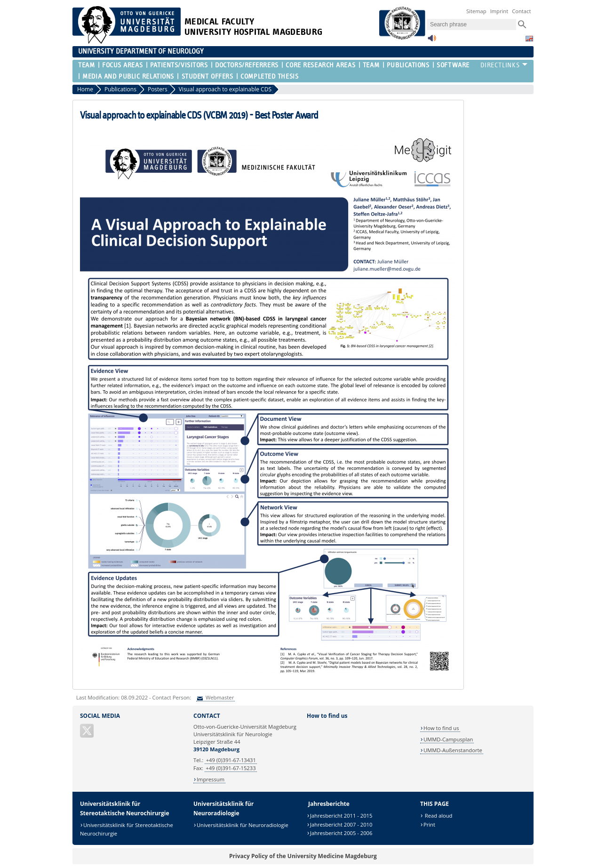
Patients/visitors (179, 65)
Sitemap (476, 11)
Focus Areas (122, 65)
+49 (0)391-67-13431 (231, 760)
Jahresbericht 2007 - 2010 (341, 824)
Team (86, 65)
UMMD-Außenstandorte (453, 750)
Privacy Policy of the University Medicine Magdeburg (303, 856)
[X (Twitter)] (88, 735)
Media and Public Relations (128, 76)
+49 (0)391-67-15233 (231, 768)
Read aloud (438, 816)
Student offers (207, 76)
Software (453, 65)
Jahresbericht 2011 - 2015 (341, 816)
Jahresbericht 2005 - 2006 (341, 833)
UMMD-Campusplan (448, 739)
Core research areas (320, 65)
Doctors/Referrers (247, 65)
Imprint (499, 11)
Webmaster (219, 697)
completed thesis (269, 76)
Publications (408, 65)
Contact (521, 11)
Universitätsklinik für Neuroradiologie (243, 825)
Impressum (211, 779)
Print (429, 824)
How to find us (441, 728)
